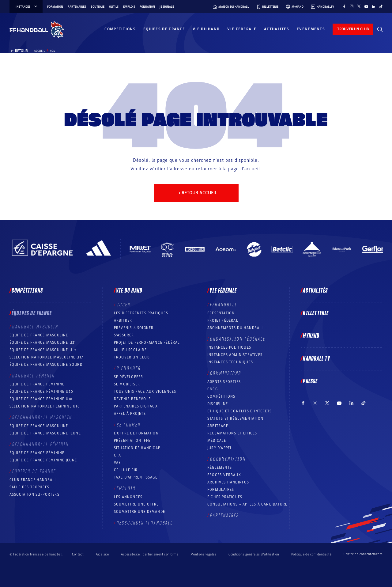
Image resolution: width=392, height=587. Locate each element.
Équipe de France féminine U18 (41, 399)
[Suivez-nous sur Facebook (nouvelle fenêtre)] (344, 6)
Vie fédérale (242, 29)
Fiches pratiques (225, 497)
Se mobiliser (127, 384)
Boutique (98, 7)
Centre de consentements (363, 554)
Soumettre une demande (139, 512)
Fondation (147, 7)
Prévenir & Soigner (134, 328)
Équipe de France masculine (39, 335)
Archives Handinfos (228, 482)
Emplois (129, 7)
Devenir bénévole (132, 399)
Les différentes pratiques (141, 313)
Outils (114, 7)
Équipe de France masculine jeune (45, 433)
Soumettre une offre (136, 504)
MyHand (311, 336)
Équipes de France (164, 29)
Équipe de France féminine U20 (41, 392)
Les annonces (128, 497)
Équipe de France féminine (37, 384)
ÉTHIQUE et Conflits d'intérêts (239, 411)
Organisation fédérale (238, 339)
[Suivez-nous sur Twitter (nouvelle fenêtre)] (359, 6)
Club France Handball (33, 480)
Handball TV (317, 359)
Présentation (221, 313)
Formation (55, 7)
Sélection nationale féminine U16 (45, 406)
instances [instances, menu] (27, 7)
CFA (118, 455)
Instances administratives (235, 355)
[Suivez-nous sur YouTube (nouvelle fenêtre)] (366, 6)
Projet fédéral (223, 320)
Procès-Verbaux (224, 475)
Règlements (220, 468)
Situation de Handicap (137, 448)
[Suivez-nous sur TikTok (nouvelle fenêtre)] (381, 6)
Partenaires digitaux (136, 406)
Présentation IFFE (132, 441)
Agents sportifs (224, 382)
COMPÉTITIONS (221, 396)
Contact (78, 554)
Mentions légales (203, 554)
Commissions (226, 373)
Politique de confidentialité (311, 554)
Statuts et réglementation (235, 418)
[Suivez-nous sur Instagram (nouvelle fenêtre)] (352, 6)
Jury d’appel (220, 448)
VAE (117, 463)
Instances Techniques (230, 362)
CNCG (213, 389)
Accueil (40, 51)
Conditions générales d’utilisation (254, 554)
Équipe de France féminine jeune (43, 460)
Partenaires (77, 7)
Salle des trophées (30, 487)
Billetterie (316, 313)
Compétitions (120, 29)
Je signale (167, 7)
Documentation (228, 459)
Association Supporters (34, 494)
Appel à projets (130, 414)
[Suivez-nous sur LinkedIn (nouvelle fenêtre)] (374, 6)
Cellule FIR (126, 470)
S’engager (129, 369)
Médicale (217, 441)
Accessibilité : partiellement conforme (150, 554)
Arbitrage (218, 426)
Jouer (124, 305)
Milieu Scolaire (130, 350)
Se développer (129, 377)
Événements (311, 29)
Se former (129, 425)
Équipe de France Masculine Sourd (46, 365)
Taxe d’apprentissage (136, 477)
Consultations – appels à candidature (247, 504)
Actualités (277, 29)
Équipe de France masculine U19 (43, 350)
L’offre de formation (136, 433)
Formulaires (221, 490)
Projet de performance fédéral (147, 343)
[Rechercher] (380, 29)
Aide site (102, 554)
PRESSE (310, 381)
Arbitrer (123, 320)
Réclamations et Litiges (232, 433)
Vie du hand (206, 29)
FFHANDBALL (224, 305)
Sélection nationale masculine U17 (47, 357)
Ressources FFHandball (145, 523)
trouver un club (353, 29)
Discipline (218, 404)
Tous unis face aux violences (145, 392)
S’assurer (124, 335)
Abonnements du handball (236, 328)
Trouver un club (132, 357)
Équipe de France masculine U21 (43, 343)
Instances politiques (229, 347)
